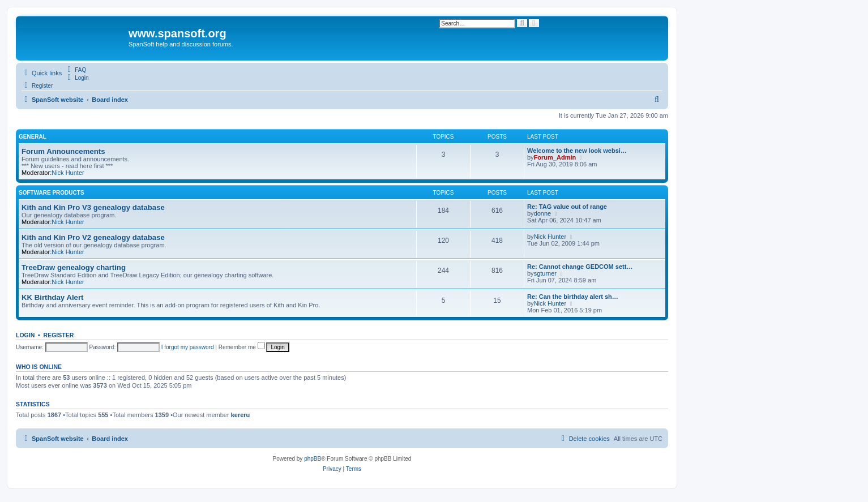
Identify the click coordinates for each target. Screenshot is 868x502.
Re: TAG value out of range (567, 207)
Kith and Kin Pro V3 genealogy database (93, 207)
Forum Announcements (63, 151)
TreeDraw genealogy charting (74, 267)
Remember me (242, 347)
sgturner (545, 273)
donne (543, 213)
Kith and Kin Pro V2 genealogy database (93, 237)
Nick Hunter (68, 173)
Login (25, 335)
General (33, 137)
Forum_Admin (555, 157)
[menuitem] (75, 70)
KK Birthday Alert (52, 297)
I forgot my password (188, 347)
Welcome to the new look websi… (577, 151)
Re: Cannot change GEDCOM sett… (580, 267)
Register (59, 335)
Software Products (52, 193)
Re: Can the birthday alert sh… (573, 297)
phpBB (313, 459)
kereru (241, 415)
